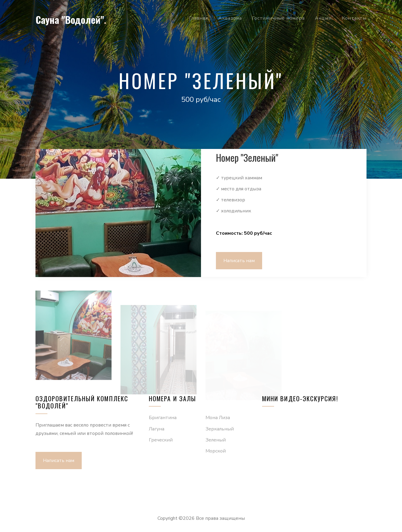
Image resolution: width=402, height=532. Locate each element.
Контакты (354, 18)
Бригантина (163, 418)
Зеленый (216, 440)
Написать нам (239, 261)
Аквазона (230, 18)
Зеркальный (220, 429)
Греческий (161, 440)
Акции (323, 18)
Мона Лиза (218, 418)
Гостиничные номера (278, 18)
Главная (199, 18)
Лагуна (157, 429)
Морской (216, 451)
